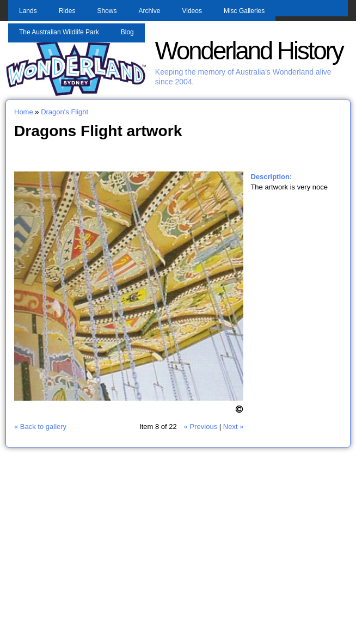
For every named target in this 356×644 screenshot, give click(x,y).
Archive (149, 11)
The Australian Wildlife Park (59, 32)
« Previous (201, 427)
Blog (127, 32)
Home (24, 112)
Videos (192, 11)
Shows (107, 11)
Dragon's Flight (65, 112)
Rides (67, 11)
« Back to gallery (40, 427)
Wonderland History (249, 51)
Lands (28, 11)
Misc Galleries (244, 11)
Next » (234, 427)
